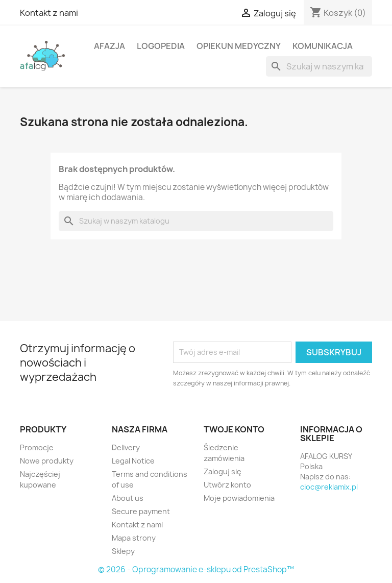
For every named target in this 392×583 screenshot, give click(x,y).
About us (128, 498)
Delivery (126, 447)
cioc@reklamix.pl (329, 487)
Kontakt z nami (49, 13)
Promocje (37, 447)
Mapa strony (134, 538)
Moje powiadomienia (239, 498)
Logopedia (161, 46)
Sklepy (123, 551)
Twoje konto (234, 429)
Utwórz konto (227, 485)
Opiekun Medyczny (239, 46)
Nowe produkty (47, 461)
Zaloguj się (223, 471)
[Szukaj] (319, 66)
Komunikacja (323, 46)
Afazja (109, 46)
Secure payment (141, 511)
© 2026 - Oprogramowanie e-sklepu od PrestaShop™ (196, 569)
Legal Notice (133, 461)
